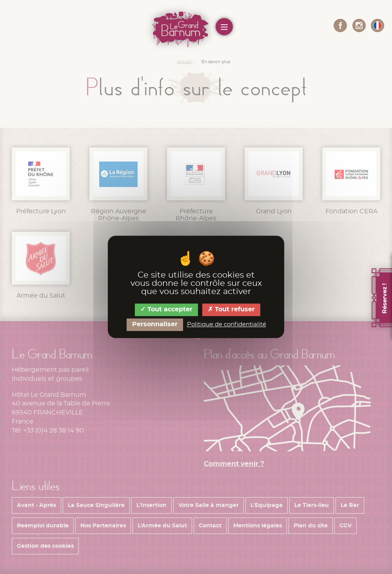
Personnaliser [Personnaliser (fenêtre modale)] (155, 324)
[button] (377, 25)
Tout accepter (166, 310)
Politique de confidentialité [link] (227, 324)
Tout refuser (231, 310)
